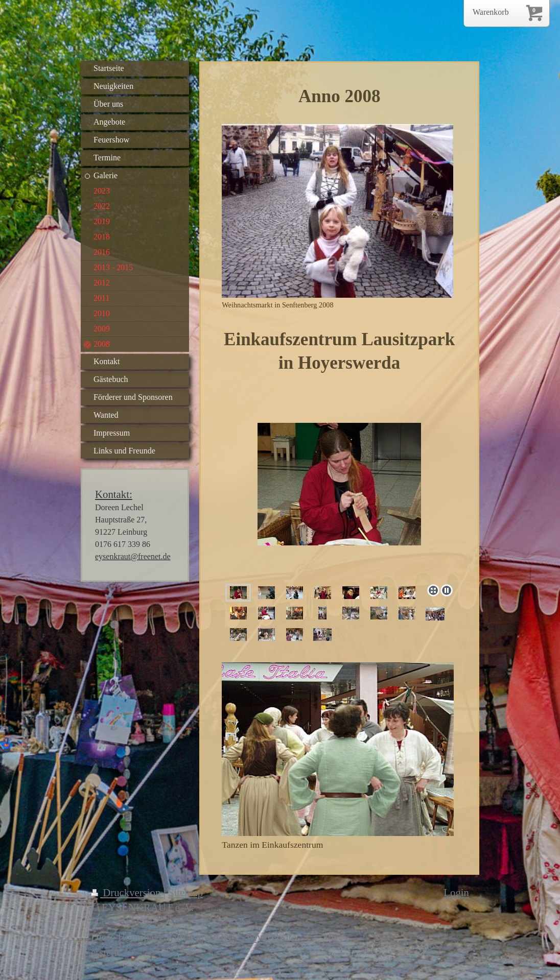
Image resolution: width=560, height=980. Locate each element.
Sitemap (185, 892)
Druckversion (127, 892)
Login (456, 892)
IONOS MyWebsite (254, 937)
